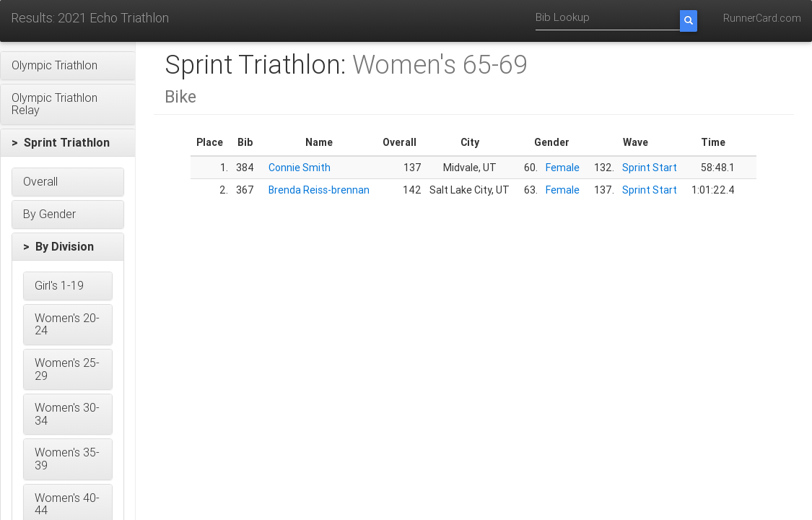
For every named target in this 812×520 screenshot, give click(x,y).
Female (563, 168)
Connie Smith (300, 168)
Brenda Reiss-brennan (319, 190)
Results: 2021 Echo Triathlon (90, 18)
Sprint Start (650, 168)
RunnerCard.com (762, 18)
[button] (68, 66)
